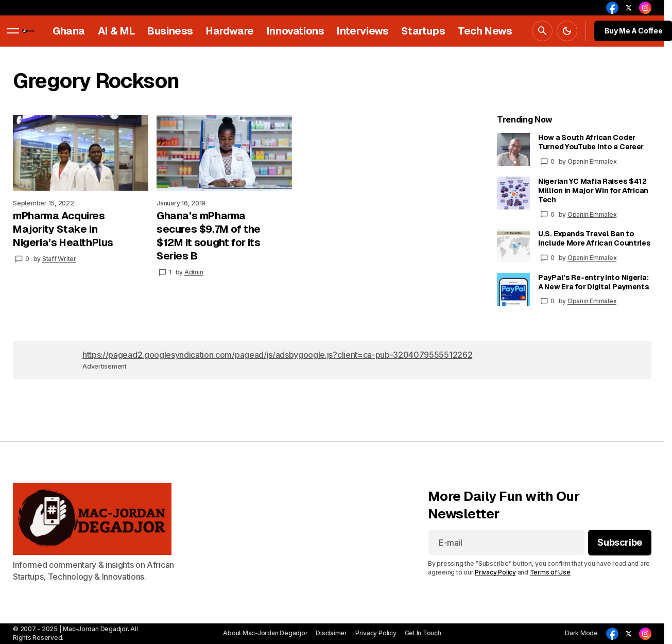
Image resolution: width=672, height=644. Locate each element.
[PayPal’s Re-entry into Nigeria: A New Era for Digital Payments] (513, 289)
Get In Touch (423, 633)
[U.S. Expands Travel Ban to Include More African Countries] (513, 246)
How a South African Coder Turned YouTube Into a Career (591, 142)
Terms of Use (550, 572)
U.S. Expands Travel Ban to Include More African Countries (595, 238)
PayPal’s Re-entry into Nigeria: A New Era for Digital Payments (594, 282)
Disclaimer (331, 633)
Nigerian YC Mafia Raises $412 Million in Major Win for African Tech (593, 190)
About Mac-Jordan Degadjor (265, 633)
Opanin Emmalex (592, 161)
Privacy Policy (495, 572)
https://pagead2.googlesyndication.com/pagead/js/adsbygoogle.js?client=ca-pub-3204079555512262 (277, 355)
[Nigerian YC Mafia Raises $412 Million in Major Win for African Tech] (513, 193)
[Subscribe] (620, 543)
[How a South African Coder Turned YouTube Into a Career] (513, 149)
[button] (13, 31)
